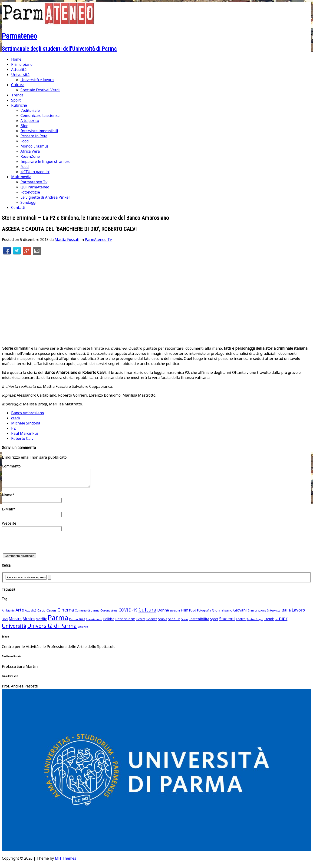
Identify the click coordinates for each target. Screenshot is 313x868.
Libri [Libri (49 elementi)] (5, 623)
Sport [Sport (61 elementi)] (214, 622)
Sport (16, 100)
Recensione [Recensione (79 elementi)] (125, 622)
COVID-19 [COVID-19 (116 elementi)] (128, 613)
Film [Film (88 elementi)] (185, 614)
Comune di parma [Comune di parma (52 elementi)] (87, 614)
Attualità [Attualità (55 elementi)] (31, 614)
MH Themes (66, 862)
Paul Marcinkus (25, 433)
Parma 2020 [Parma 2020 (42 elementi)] (77, 623)
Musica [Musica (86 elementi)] (29, 622)
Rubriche (19, 105)
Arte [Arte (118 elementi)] (20, 613)
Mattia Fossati (67, 240)
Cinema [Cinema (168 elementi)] (66, 613)
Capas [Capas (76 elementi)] (51, 614)
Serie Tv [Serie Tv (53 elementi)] (174, 622)
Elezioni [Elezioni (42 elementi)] (175, 614)
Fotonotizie (30, 192)
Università (20, 75)
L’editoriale (30, 110)
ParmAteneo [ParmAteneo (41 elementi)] (94, 623)
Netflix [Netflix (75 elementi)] (41, 622)
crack (16, 418)
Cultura (18, 85)
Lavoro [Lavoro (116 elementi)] (298, 613)
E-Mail (8, 513)
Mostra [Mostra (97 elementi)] (15, 622)
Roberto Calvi (23, 438)
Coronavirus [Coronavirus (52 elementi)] (109, 614)
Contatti (18, 207)
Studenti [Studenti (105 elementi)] (227, 622)
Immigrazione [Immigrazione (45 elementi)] (257, 614)
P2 (13, 428)
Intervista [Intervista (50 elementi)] (274, 614)
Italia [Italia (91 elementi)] (286, 614)
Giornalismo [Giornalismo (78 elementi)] (222, 614)
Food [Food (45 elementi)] (193, 614)
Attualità (19, 69)
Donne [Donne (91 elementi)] (163, 614)
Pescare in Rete (34, 136)
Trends (17, 95)
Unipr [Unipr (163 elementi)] (281, 622)
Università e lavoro (37, 80)
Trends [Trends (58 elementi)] (269, 622)
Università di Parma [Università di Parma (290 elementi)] (52, 629)
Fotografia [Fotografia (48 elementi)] (204, 614)
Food (25, 141)
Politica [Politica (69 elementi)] (109, 622)
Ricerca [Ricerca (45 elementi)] (141, 623)
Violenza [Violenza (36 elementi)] (83, 630)
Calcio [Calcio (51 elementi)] (41, 614)
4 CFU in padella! (35, 172)
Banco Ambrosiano (28, 413)
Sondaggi (28, 202)
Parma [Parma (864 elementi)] (58, 621)
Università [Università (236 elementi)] (14, 629)
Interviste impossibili (39, 131)
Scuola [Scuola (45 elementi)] (163, 623)
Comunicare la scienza (40, 115)
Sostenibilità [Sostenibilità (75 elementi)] (199, 622)
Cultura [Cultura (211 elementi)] (147, 613)
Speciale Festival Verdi (40, 90)
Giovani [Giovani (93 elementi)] (240, 614)
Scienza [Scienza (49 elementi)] (152, 623)
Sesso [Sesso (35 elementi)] (184, 623)
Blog (24, 126)
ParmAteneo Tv (34, 182)
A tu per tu (30, 121)
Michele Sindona (26, 423)
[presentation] (37, 547)
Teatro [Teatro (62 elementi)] (241, 622)
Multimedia (21, 177)
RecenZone (30, 156)
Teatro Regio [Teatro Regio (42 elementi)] (255, 623)
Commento (11, 466)
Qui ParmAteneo (35, 187)
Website (9, 527)
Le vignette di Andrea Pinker (45, 197)
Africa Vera (30, 151)
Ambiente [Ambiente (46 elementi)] (8, 614)
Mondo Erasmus (35, 146)
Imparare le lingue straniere (45, 161)
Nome (7, 498)
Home (16, 59)
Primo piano (22, 64)
